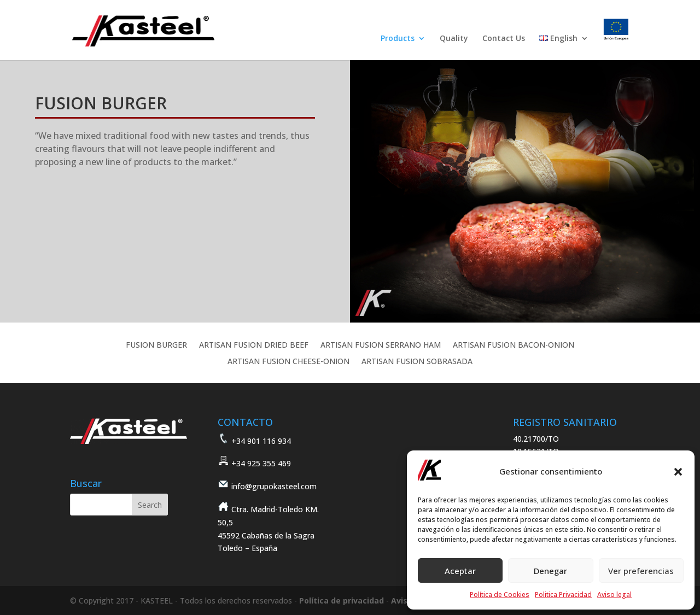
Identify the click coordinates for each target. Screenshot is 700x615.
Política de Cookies (500, 594)
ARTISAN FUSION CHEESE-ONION (288, 362)
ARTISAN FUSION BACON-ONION (514, 345)
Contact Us (504, 39)
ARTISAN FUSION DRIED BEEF (254, 345)
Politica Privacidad (563, 594)
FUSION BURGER (156, 345)
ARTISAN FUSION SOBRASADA (417, 362)
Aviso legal (614, 594)
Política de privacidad (342, 601)
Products (398, 39)
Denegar (550, 571)
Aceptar (460, 571)
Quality (454, 39)
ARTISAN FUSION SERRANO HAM (381, 345)
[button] (678, 472)
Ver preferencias (641, 571)
